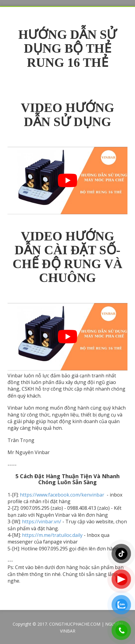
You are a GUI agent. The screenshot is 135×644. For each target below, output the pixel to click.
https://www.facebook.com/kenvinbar (63, 495)
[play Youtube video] (67, 181)
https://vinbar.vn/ (42, 522)
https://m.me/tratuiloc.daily (52, 535)
